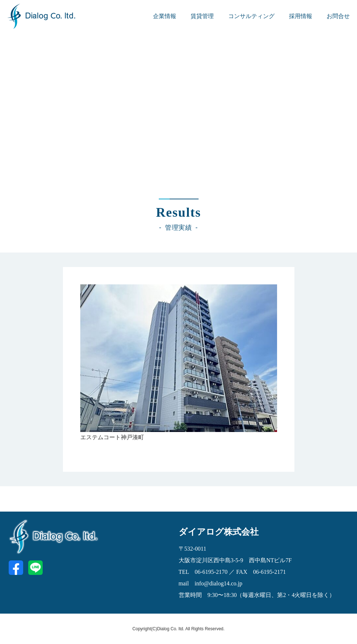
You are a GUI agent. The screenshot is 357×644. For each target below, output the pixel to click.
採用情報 (301, 16)
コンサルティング (251, 16)
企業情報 (165, 16)
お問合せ (338, 16)
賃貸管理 (202, 16)
